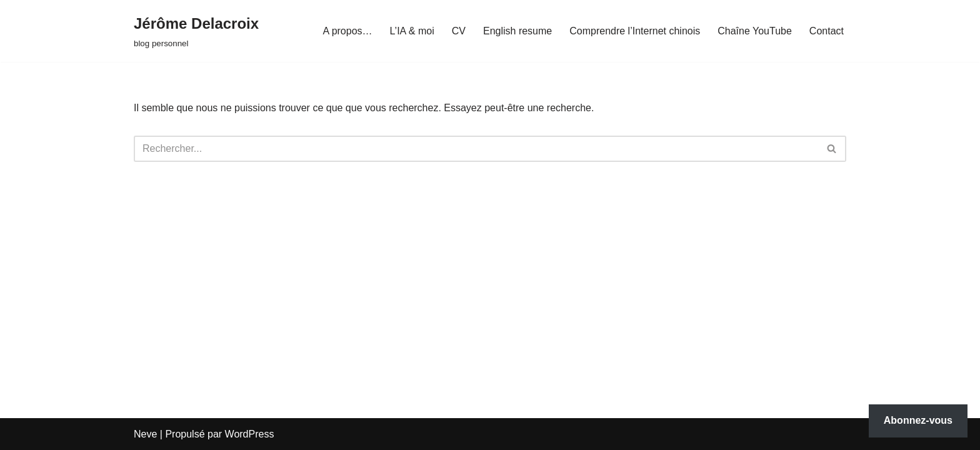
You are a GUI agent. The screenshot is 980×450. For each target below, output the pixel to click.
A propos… (347, 31)
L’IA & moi (412, 31)
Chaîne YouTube (755, 31)
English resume (517, 31)
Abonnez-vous (918, 420)
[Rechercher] (476, 149)
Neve (145, 434)
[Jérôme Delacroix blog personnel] (196, 31)
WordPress (250, 434)
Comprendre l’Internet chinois (635, 31)
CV (459, 31)
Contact (827, 31)
